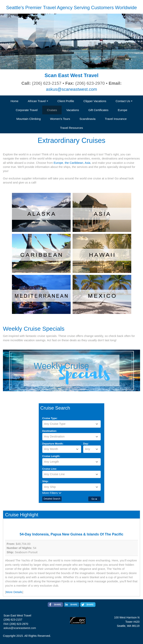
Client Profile (66, 101)
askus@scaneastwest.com (71, 89)
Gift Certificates (98, 110)
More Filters (52, 493)
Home (14, 101)
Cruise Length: (51, 456)
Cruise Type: (50, 418)
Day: (86, 444)
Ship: (45, 481)
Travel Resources (71, 128)
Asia (88, 163)
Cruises (52, 110)
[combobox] (71, 424)
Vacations (73, 110)
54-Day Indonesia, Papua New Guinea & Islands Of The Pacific (71, 534)
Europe (122, 110)
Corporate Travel (27, 110)
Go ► (94, 499)
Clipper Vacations (95, 101)
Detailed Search (52, 499)
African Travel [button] (37, 101)
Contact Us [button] (123, 101)
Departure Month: (53, 444)
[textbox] (71, 424)
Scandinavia (87, 119)
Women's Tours (60, 119)
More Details (14, 592)
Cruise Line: (50, 469)
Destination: (50, 431)
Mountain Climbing (29, 119)
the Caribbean (74, 163)
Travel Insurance (116, 119)
